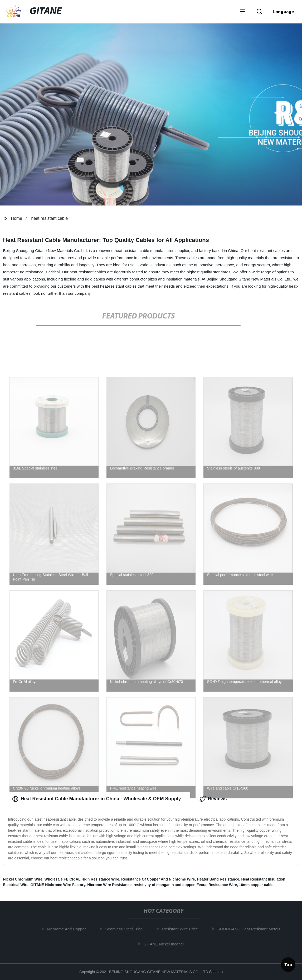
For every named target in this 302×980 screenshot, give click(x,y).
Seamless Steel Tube (125, 929)
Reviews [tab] (213, 799)
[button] (242, 12)
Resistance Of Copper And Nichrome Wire (158, 879)
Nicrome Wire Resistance (109, 885)
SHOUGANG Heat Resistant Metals (250, 929)
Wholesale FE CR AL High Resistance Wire (82, 879)
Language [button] (284, 12)
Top (288, 964)
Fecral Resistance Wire (217, 885)
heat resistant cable (49, 218)
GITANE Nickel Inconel (165, 944)
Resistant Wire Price (181, 929)
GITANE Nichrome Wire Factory (58, 885)
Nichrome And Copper (67, 929)
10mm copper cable (256, 885)
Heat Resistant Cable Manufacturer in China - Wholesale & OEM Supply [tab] (96, 799)
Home (16, 218)
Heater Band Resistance (218, 879)
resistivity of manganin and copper (164, 885)
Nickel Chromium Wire (23, 879)
